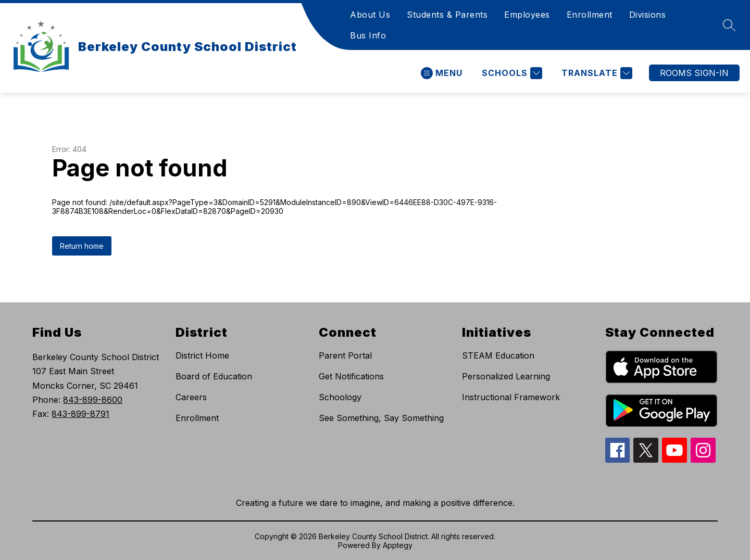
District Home (202, 355)
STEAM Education (498, 355)
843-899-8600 (93, 400)
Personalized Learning (506, 376)
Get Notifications (351, 376)
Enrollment (590, 15)
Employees (527, 15)
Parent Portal (345, 355)
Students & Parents (447, 15)
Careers (191, 397)
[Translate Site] (596, 73)
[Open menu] (442, 73)
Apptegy (398, 545)
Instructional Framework (511, 397)
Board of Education (214, 376)
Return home (82, 246)
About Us (370, 15)
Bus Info (368, 35)
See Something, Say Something (381, 418)
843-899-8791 (80, 414)
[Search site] (729, 25)
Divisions (648, 15)
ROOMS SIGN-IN (694, 73)
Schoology (340, 397)
